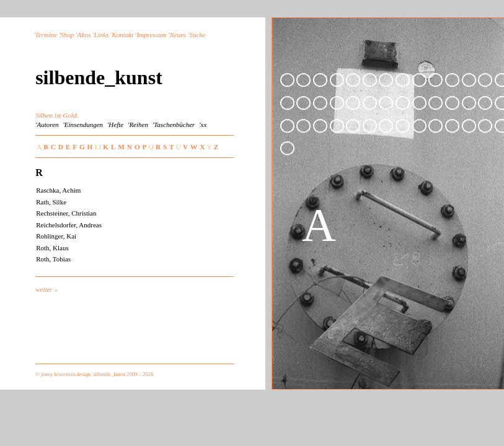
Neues (178, 35)
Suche (197, 35)
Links (102, 35)
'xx (203, 125)
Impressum (151, 35)
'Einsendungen (83, 125)
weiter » (46, 289)
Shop (67, 35)
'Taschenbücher (174, 125)
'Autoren (47, 125)
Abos (84, 35)
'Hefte (115, 125)
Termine (46, 35)
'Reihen (138, 125)
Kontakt (123, 35)
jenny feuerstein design (66, 374)
